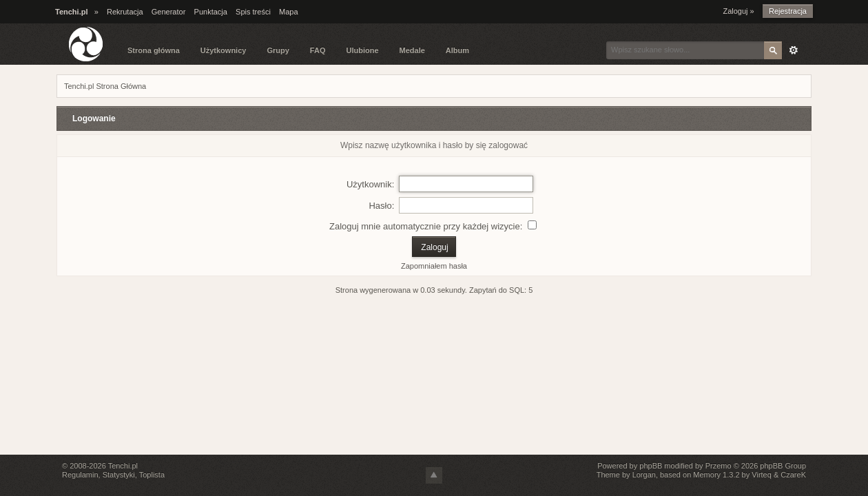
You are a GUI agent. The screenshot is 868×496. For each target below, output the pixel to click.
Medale (412, 50)
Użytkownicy (224, 50)
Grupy (278, 50)
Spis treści (253, 12)
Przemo (719, 466)
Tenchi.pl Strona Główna (105, 86)
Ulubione (362, 50)
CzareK (793, 475)
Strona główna (154, 50)
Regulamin (80, 475)
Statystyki (119, 475)
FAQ (318, 50)
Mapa (289, 12)
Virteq (762, 475)
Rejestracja (788, 11)
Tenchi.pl (123, 466)
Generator (169, 12)
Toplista (152, 475)
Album (457, 50)
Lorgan (644, 475)
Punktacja (211, 12)
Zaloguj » (738, 11)
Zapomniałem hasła (434, 266)
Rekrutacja (125, 12)
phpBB (651, 466)
